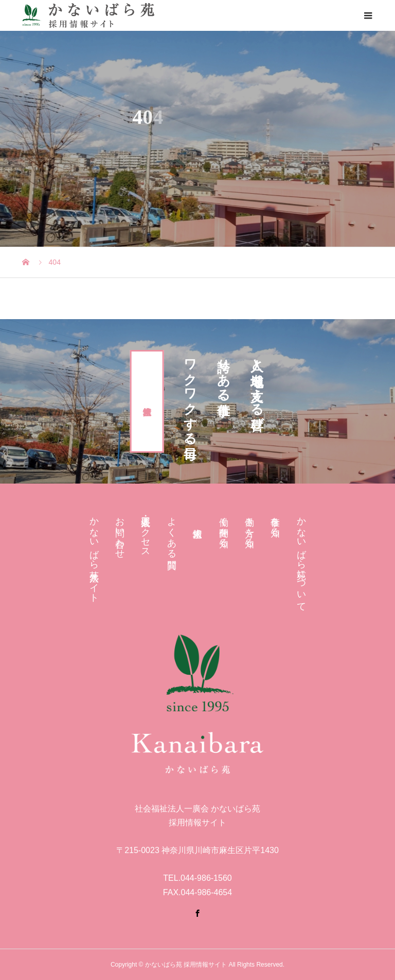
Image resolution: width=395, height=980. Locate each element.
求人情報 (147, 401)
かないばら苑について (301, 559)
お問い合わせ (120, 532)
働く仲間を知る (224, 527)
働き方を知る (249, 527)
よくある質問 (172, 532)
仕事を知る (275, 521)
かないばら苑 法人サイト (94, 554)
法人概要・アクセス (146, 532)
